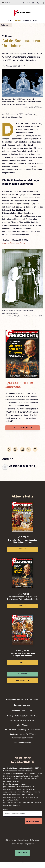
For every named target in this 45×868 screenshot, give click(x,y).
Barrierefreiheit (17, 844)
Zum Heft (23, 549)
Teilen (23, 452)
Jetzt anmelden (33, 821)
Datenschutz (35, 840)
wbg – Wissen (22, 725)
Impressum (30, 844)
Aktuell (18, 20)
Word (9, 452)
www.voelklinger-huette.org (13, 243)
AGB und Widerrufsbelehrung (16, 840)
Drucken (15, 452)
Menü (7, 3)
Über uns (26, 705)
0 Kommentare (16, 117)
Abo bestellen (22, 681)
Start (10, 20)
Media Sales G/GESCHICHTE (26, 716)
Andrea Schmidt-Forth (16, 66)
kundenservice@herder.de (23, 738)
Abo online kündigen (22, 743)
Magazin (27, 20)
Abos (35, 20)
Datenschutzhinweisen (12, 805)
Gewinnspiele (27, 711)
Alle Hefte (23, 674)
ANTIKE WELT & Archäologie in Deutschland (22, 730)
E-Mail (5, 810)
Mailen (35, 452)
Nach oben (22, 853)
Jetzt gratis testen (22, 428)
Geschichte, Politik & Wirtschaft (22, 721)
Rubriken (5, 25)
